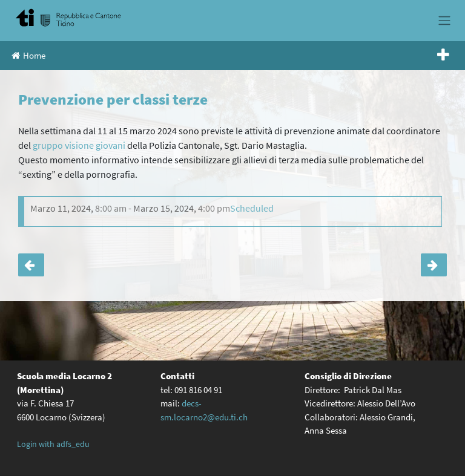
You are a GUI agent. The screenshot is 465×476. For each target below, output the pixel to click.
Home (28, 55)
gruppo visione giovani (80, 145)
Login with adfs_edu (53, 444)
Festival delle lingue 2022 (31, 265)
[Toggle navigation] (444, 21)
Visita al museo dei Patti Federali (434, 265)
